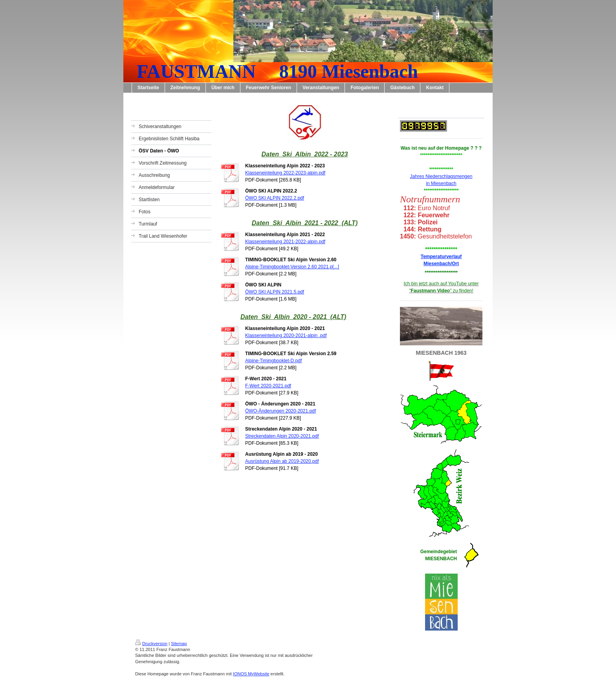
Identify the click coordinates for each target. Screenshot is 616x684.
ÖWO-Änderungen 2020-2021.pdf (280, 411)
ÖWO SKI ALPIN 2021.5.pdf (275, 292)
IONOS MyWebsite (251, 674)
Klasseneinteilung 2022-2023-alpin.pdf (285, 173)
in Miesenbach (441, 183)
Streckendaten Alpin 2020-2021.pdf (282, 436)
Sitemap (179, 644)
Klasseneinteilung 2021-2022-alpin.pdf (285, 242)
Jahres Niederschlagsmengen (441, 176)
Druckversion (151, 644)
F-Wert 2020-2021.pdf (268, 386)
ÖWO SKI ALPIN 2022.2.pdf (275, 198)
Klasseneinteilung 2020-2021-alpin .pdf (286, 336)
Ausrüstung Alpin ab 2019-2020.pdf (282, 461)
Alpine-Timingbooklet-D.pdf (273, 361)
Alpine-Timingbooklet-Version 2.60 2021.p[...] (292, 267)
